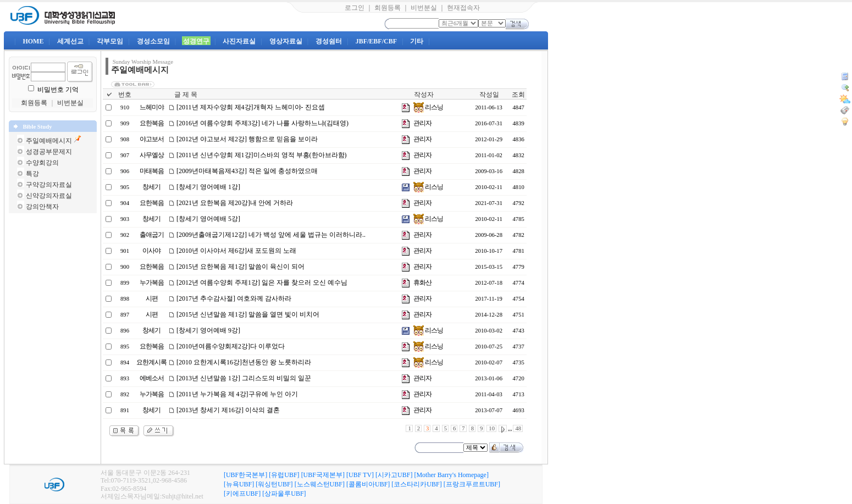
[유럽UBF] (284, 475)
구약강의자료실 (49, 185)
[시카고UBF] (394, 475)
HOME (33, 41)
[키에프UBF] (242, 494)
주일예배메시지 (49, 141)
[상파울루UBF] (284, 494)
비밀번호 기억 (58, 90)
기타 (417, 41)
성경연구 (196, 41)
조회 (518, 95)
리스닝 (428, 107)
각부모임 (110, 41)
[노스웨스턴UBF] (320, 484)
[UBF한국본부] (245, 475)
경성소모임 (153, 41)
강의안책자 (42, 207)
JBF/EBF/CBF (376, 41)
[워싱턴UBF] (274, 484)
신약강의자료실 (49, 196)
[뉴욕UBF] (239, 484)
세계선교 (70, 41)
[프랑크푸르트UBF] (472, 484)
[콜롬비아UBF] (368, 484)
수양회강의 (42, 163)
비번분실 (424, 8)
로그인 (355, 8)
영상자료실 (286, 41)
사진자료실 (239, 41)
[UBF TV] (360, 475)
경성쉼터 (329, 41)
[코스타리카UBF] (416, 484)
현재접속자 (463, 8)
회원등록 (388, 8)
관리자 (422, 123)
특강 (32, 174)
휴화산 (422, 283)
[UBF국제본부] (323, 475)
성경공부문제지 (49, 152)
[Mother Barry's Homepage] (451, 475)
